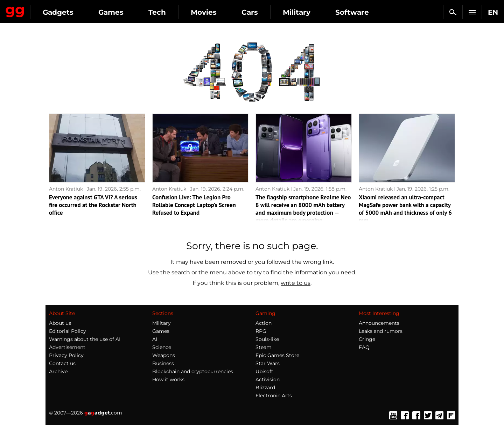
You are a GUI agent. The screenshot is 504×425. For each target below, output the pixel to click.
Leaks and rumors (381, 331)
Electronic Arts (274, 396)
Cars (314, 12)
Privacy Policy (66, 355)
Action (264, 323)
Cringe (367, 339)
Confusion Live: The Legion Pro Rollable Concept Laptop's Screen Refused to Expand (194, 205)
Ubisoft (264, 371)
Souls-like (267, 339)
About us (60, 323)
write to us (296, 283)
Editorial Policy (68, 331)
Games (175, 12)
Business (163, 363)
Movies (268, 12)
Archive (58, 371)
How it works (168, 379)
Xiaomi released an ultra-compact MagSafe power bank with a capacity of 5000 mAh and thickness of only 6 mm (405, 209)
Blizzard (265, 388)
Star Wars (268, 363)
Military (361, 12)
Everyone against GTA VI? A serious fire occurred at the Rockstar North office (93, 205)
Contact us (62, 363)
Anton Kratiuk (66, 189)
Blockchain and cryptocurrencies (193, 371)
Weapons (164, 355)
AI (155, 339)
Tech (221, 12)
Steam (264, 347)
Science (162, 347)
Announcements (379, 323)
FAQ (364, 347)
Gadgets (122, 12)
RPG (261, 331)
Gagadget (47, 9)
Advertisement (67, 347)
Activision (268, 379)
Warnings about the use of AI (85, 339)
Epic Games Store (277, 355)
